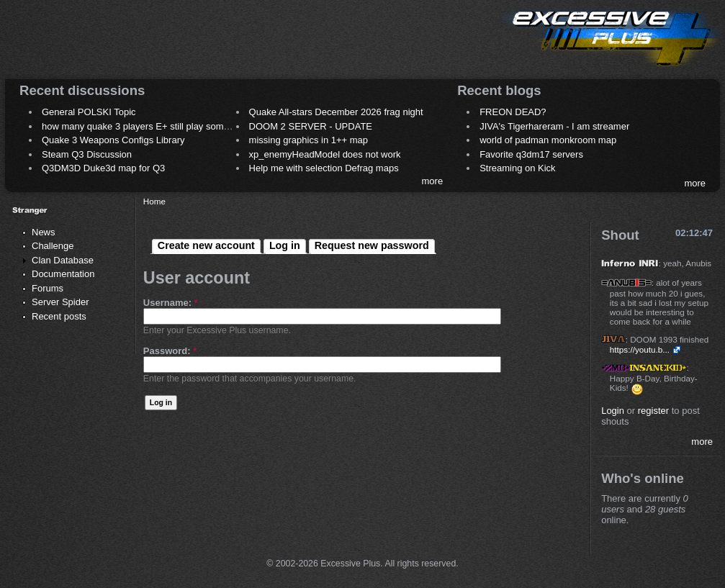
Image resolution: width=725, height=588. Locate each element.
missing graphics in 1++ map (309, 140)
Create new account (206, 245)
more (433, 181)
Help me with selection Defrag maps (324, 168)
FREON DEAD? (513, 112)
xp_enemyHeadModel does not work (325, 154)
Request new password (372, 245)
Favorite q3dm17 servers (531, 154)
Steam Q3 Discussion (87, 154)
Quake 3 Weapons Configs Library (113, 140)
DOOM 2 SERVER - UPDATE (311, 126)
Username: (171, 303)
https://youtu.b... (640, 349)
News (44, 232)
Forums (48, 288)
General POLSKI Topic (89, 112)
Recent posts (59, 316)
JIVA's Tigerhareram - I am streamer (554, 126)
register (653, 411)
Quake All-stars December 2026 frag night (336, 112)
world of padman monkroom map (548, 140)
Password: (170, 351)
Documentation (63, 274)
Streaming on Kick (518, 168)
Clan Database (63, 260)
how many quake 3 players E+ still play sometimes (147, 126)
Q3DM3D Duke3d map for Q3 (103, 168)
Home (154, 201)
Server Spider (60, 302)
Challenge (53, 246)
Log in (285, 245)
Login (613, 411)
